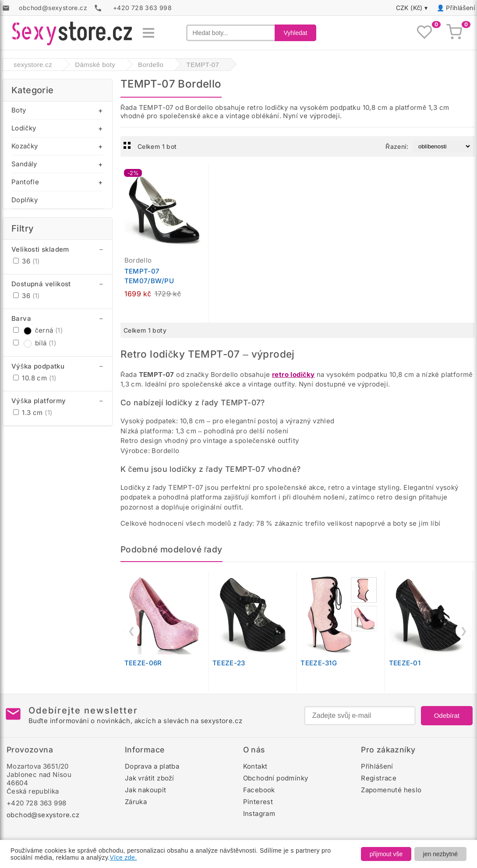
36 (26, 261)
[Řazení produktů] (442, 146)
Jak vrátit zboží (150, 778)
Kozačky (25, 146)
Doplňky (25, 200)
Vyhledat (296, 33)
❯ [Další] (464, 631)
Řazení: (397, 146)
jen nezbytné (440, 854)
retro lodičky (293, 374)
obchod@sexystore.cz (43, 815)
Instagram (259, 814)
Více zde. (124, 857)
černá (38, 330)
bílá (35, 343)
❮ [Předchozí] (132, 631)
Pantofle (25, 182)
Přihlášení (460, 8)
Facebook (259, 790)
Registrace (379, 778)
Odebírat (447, 715)
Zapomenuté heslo (391, 790)
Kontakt (255, 766)
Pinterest (258, 802)
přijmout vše (386, 854)
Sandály (24, 164)
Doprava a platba (152, 766)
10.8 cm (35, 378)
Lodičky (24, 128)
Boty (19, 110)
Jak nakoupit (146, 790)
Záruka (136, 802)
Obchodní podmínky (276, 778)
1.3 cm (33, 413)
